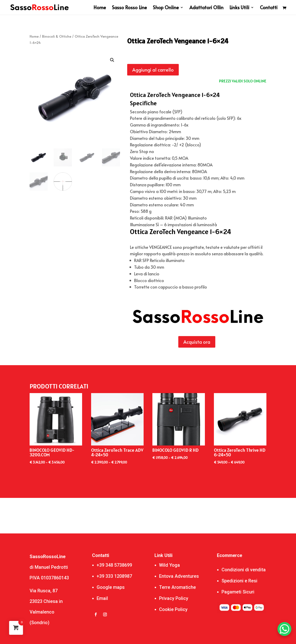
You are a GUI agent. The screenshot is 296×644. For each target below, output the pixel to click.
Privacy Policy (174, 598)
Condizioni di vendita (244, 570)
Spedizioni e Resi (239, 581)
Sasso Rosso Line (129, 8)
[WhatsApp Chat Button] (284, 629)
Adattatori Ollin (206, 8)
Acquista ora (197, 342)
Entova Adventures (179, 576)
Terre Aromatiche (177, 587)
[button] (112, 60)
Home (100, 8)
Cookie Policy (173, 609)
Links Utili (239, 8)
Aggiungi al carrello (153, 70)
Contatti (269, 8)
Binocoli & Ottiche (57, 36)
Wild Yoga (170, 565)
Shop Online (166, 8)
